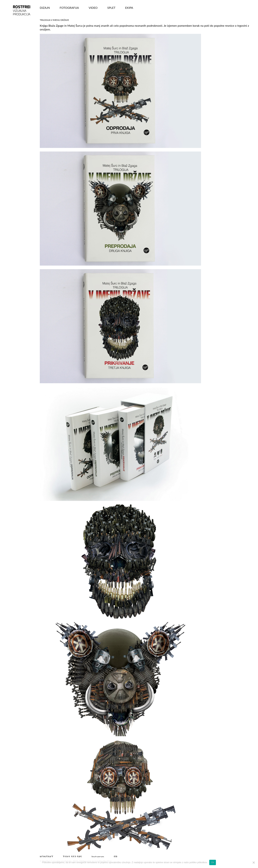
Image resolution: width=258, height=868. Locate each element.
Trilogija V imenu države (54, 20)
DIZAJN (45, 8)
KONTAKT (46, 857)
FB (116, 857)
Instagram (98, 857)
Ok (213, 862)
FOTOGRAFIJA (69, 8)
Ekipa (129, 8)
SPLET (111, 8)
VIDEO (93, 8)
